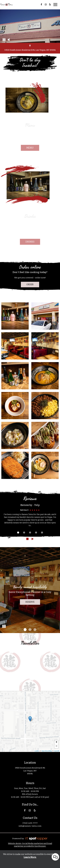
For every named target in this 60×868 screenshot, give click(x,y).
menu (30, 148)
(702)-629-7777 (30, 823)
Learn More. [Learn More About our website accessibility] (30, 857)
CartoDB (57, 751)
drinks (30, 242)
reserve (30, 602)
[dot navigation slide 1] (18, 533)
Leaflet (37, 751)
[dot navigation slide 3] (30, 533)
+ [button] (56, 742)
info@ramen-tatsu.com (30, 826)
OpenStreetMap (47, 751)
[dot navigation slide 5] (42, 533)
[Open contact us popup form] (55, 846)
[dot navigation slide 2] (24, 533)
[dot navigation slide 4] (36, 533)
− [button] (56, 746)
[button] (4, 40)
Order (30, 284)
